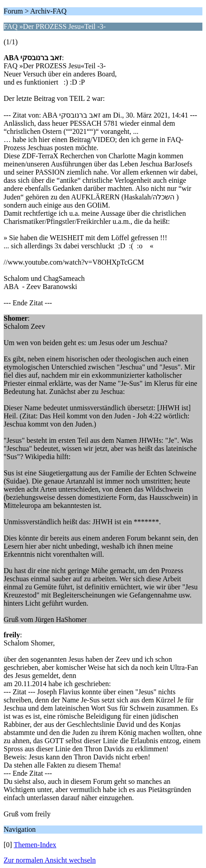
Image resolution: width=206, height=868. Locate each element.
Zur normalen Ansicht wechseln (50, 860)
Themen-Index (35, 845)
